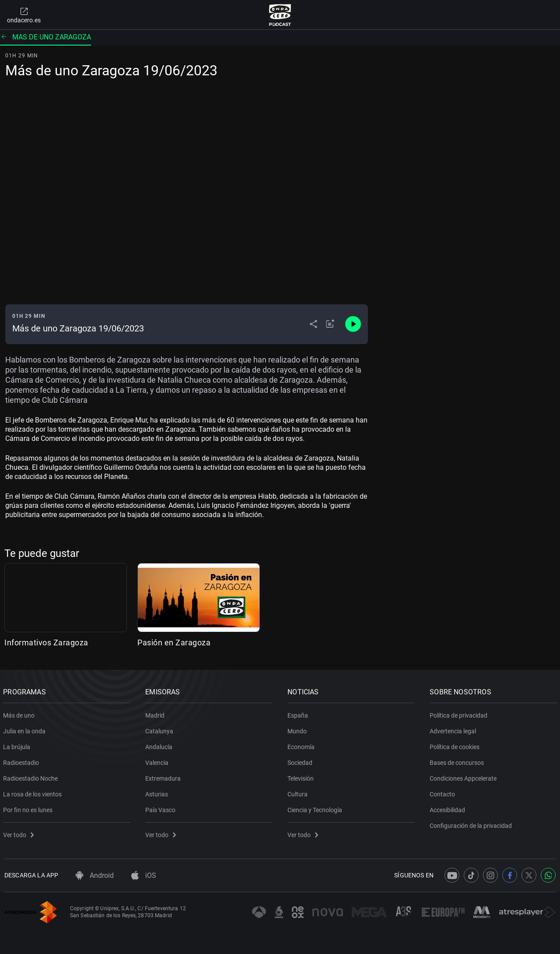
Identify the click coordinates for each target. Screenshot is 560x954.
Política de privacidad (460, 714)
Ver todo (20, 833)
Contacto (444, 792)
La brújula (18, 745)
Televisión (302, 777)
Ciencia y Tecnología (316, 808)
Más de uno (20, 714)
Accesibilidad (449, 808)
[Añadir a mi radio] (330, 324)
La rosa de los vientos (34, 792)
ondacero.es (24, 15)
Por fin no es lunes (29, 808)
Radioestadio (22, 761)
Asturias (158, 792)
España (299, 714)
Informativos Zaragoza (46, 642)
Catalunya (161, 729)
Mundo (298, 729)
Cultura (299, 792)
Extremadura (164, 777)
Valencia (158, 761)
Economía (302, 745)
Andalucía (160, 745)
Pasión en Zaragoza (174, 642)
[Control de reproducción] (353, 324)
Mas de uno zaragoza (45, 37)
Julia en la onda (26, 729)
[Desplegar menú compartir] (313, 324)
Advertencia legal (454, 729)
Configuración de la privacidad (472, 824)
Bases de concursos (458, 761)
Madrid (156, 714)
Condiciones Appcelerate (464, 777)
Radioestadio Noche (32, 777)
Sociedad (301, 761)
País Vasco (162, 808)
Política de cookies (456, 745)
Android (95, 875)
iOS (144, 875)
